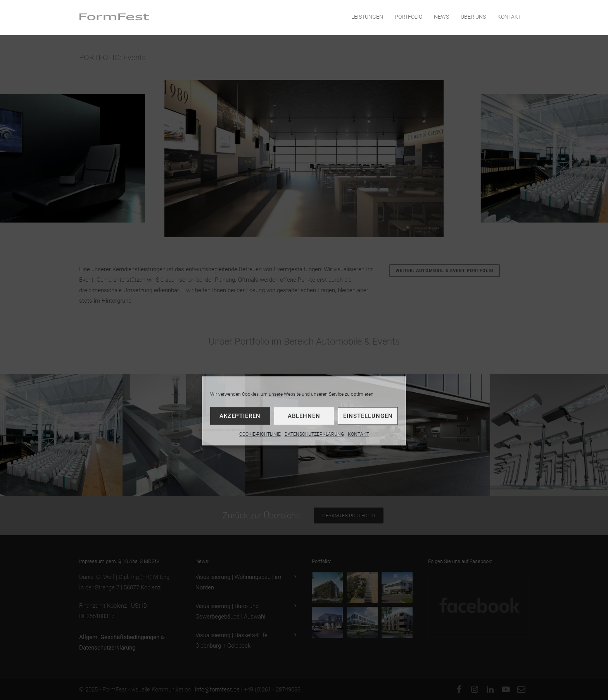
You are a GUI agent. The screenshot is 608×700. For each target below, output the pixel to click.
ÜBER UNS (473, 17)
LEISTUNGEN (367, 17)
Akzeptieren (240, 416)
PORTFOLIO (408, 17)
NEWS (441, 17)
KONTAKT (358, 434)
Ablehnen (304, 416)
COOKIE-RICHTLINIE (260, 434)
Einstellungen (368, 416)
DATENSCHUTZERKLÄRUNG (314, 434)
